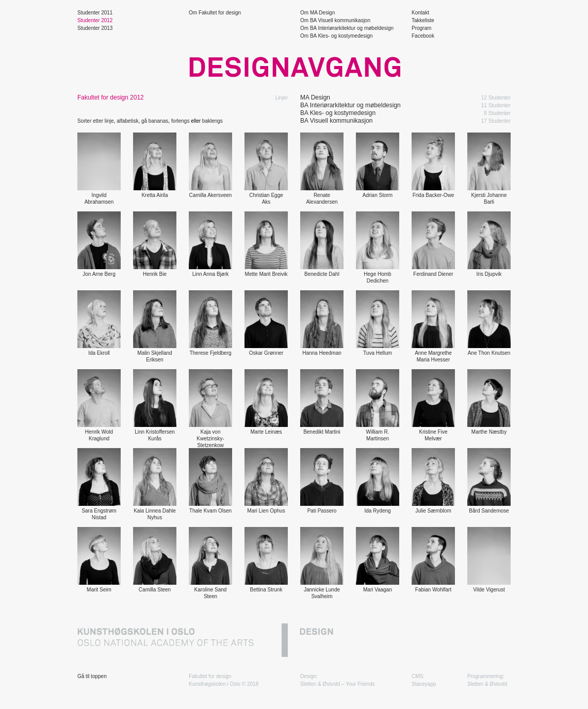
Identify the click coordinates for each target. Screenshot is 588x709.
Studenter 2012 (95, 20)
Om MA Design (317, 13)
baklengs (213, 121)
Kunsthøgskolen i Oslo (215, 684)
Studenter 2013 (95, 28)
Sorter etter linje (96, 121)
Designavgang (294, 67)
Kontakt (420, 13)
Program (421, 28)
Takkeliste (423, 20)
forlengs (181, 121)
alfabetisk (127, 121)
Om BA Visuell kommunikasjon (335, 20)
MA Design (315, 97)
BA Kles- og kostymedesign (338, 113)
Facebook (423, 36)
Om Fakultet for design (215, 13)
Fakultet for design (210, 676)
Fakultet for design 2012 (111, 97)
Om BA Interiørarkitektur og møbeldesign (347, 28)
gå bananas (155, 121)
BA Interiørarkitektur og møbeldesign (350, 105)
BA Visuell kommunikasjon (337, 121)
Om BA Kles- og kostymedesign (337, 36)
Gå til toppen (92, 676)
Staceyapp (424, 684)
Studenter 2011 (95, 13)
